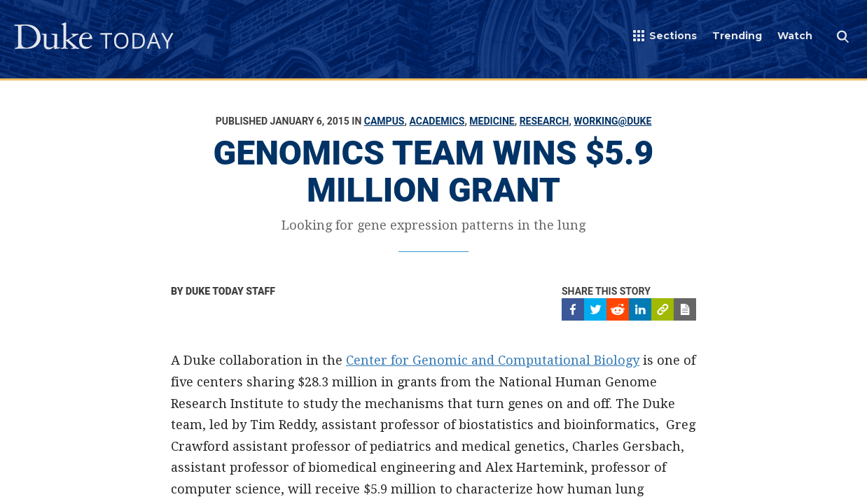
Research (545, 121)
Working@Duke (612, 121)
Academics (437, 121)
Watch (795, 36)
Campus (384, 121)
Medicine (492, 121)
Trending (737, 36)
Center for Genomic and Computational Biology (493, 360)
